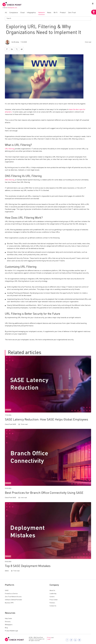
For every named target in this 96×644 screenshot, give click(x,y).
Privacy (49, 638)
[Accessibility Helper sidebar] (93, 15)
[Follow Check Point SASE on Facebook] (67, 640)
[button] (92, 4)
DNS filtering (10, 180)
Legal (49, 639)
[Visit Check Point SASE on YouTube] (80, 640)
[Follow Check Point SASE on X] (71, 640)
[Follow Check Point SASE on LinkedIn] (76, 640)
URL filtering (10, 149)
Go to (10, 8)
